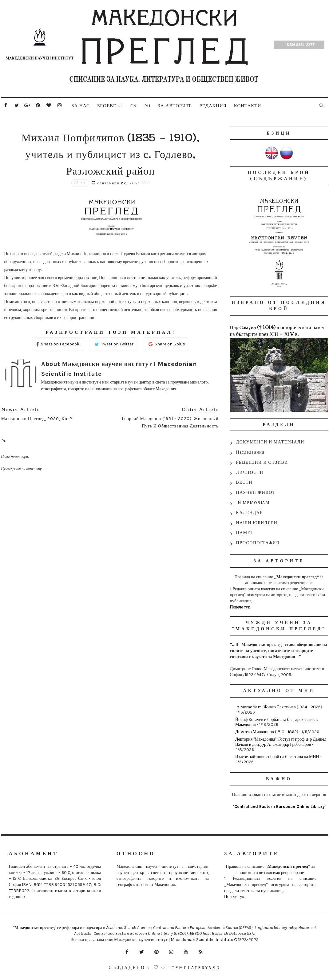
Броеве (107, 106)
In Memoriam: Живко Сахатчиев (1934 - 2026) (279, 707)
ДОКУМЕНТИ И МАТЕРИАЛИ (270, 442)
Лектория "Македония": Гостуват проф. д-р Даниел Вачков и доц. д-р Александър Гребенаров (281, 742)
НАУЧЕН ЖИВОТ (256, 492)
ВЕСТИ (244, 482)
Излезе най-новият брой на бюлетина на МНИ (277, 757)
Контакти (248, 106)
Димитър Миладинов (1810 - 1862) (267, 732)
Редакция (213, 106)
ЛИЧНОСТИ (250, 472)
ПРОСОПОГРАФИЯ (258, 543)
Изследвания (250, 452)
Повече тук (240, 607)
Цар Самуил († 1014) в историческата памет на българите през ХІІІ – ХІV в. (277, 331)
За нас (81, 106)
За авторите (175, 106)
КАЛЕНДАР (250, 513)
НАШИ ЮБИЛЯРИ (257, 523)
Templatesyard (196, 968)
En (133, 106)
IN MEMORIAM (253, 503)
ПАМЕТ (245, 533)
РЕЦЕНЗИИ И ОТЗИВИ (262, 462)
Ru (147, 106)
